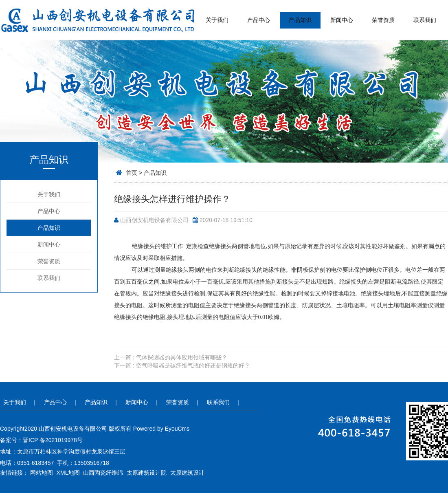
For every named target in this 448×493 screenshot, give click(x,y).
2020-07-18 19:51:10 (226, 220)
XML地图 (68, 473)
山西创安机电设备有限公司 (154, 220)
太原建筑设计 (187, 473)
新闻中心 (342, 20)
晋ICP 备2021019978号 (53, 440)
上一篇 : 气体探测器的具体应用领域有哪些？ (171, 357)
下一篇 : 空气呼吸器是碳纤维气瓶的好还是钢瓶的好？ (182, 365)
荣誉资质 (383, 20)
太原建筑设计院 (147, 473)
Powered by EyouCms (160, 429)
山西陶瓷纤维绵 (103, 473)
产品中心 (259, 20)
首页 (132, 173)
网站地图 (42, 473)
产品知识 (300, 20)
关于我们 (217, 20)
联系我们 (425, 20)
